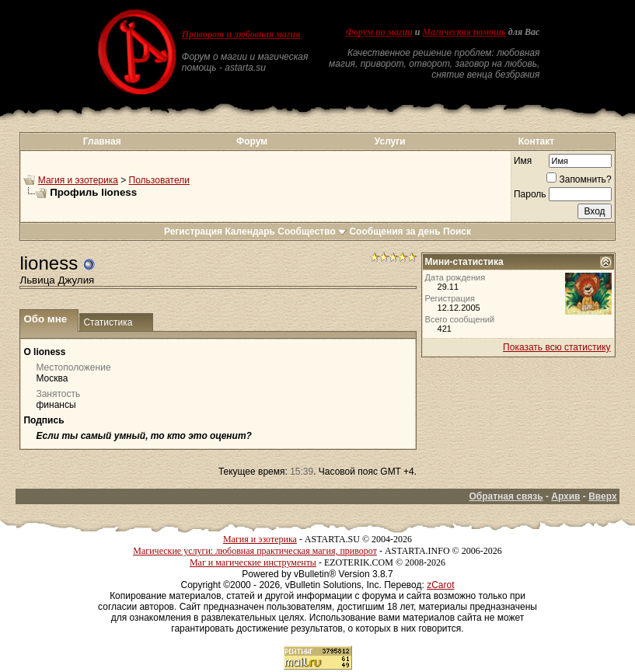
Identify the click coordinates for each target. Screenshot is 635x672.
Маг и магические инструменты (253, 562)
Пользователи (159, 180)
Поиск (457, 232)
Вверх (602, 496)
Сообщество (312, 232)
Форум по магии (379, 32)
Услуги (390, 141)
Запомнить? (579, 179)
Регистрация (193, 232)
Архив (565, 496)
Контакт (536, 141)
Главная (102, 141)
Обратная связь (506, 496)
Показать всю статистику (556, 347)
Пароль (530, 194)
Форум (252, 141)
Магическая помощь (464, 32)
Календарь (250, 232)
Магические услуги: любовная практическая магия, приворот (255, 551)
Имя (523, 161)
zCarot (440, 585)
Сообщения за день (394, 232)
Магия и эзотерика (78, 180)
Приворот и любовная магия (241, 34)
